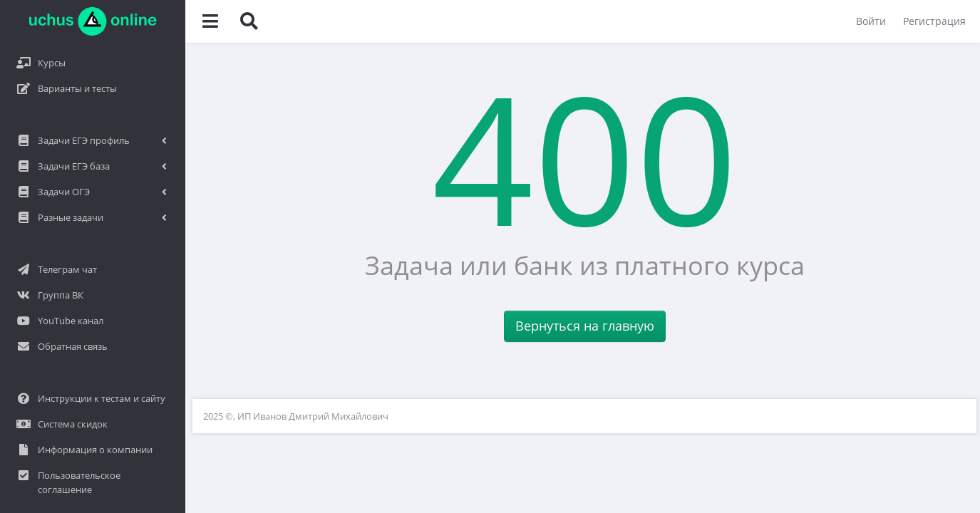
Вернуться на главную (585, 326)
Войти (871, 21)
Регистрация (934, 21)
